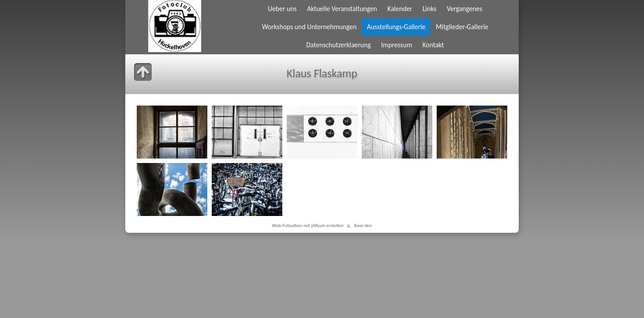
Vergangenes (465, 9)
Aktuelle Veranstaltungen (342, 9)
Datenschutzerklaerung (338, 45)
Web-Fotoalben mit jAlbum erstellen (308, 226)
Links (429, 9)
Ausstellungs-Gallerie (396, 27)
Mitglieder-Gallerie (462, 27)
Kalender (400, 9)
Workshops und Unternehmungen (309, 27)
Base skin (363, 226)
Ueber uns (282, 9)
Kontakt (433, 45)
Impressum (397, 45)
